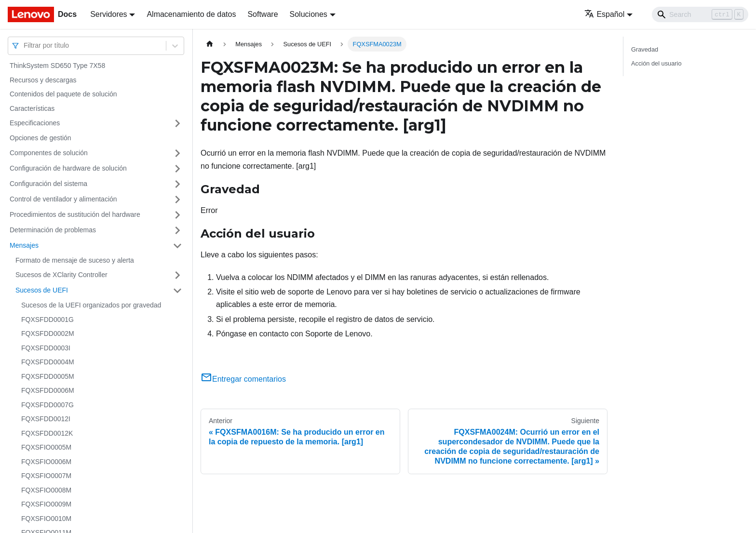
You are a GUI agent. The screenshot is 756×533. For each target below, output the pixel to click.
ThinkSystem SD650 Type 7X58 (57, 66)
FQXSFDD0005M (48, 376)
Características (32, 108)
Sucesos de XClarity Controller (61, 275)
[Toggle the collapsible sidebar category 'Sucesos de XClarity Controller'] (177, 275)
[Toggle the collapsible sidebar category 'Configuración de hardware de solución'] (177, 169)
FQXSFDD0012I (46, 419)
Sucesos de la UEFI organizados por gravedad (91, 305)
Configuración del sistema (48, 184)
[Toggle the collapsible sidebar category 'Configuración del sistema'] (177, 184)
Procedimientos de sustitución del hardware (75, 214)
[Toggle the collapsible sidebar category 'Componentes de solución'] (177, 153)
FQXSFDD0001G (47, 320)
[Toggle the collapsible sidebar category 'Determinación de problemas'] (177, 230)
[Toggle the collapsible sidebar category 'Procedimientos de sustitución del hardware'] (177, 215)
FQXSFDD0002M (48, 333)
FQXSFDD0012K (47, 433)
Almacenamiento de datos (191, 14)
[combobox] (25, 46)
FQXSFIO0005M (46, 447)
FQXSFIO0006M (46, 462)
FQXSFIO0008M (46, 490)
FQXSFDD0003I (46, 348)
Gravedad (645, 49)
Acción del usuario (656, 63)
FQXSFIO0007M (46, 476)
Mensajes (24, 245)
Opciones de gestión (40, 138)
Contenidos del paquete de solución (63, 94)
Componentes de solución (49, 153)
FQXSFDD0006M (48, 390)
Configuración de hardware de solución (68, 168)
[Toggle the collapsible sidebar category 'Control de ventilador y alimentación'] (177, 200)
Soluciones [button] (309, 14)
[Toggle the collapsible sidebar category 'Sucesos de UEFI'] (177, 291)
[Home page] (210, 44)
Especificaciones (35, 123)
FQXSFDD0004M (48, 362)
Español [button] (604, 14)
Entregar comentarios (243, 379)
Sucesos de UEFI (42, 290)
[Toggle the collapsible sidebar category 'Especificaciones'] (177, 123)
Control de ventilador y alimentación (63, 199)
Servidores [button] (108, 14)
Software (263, 14)
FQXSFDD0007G (47, 405)
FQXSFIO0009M (46, 504)
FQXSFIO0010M (46, 519)
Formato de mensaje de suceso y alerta (75, 260)
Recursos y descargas (43, 80)
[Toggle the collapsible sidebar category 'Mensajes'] (177, 246)
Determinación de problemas (53, 230)
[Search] (700, 14)
